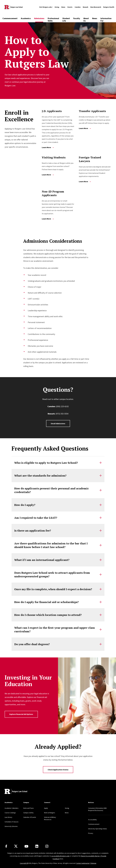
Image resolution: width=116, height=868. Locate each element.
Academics (26, 18)
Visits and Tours (28, 808)
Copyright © (24, 863)
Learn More (48, 147)
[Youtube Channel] (26, 846)
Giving (57, 7)
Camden (78, 7)
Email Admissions (58, 423)
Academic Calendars (12, 808)
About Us (86, 20)
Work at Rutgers (50, 813)
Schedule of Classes (12, 822)
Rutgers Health (109, 7)
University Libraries (11, 826)
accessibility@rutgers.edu (60, 856)
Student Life (66, 20)
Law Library (8, 817)
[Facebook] (6, 846)
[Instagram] (47, 846)
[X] (16, 846)
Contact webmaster (83, 863)
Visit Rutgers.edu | (46, 7)
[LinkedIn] (37, 846)
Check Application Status (58, 770)
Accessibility (92, 820)
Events (70, 7)
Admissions (39, 18)
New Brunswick (96, 7)
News (63, 7)
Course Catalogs (10, 813)
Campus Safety (28, 813)
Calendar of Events (30, 817)
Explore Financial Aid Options (21, 714)
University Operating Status (98, 829)
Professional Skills (53, 20)
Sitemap (93, 863)
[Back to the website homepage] (14, 7)
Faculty (77, 18)
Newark (85, 7)
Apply (46, 808)
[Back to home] (16, 792)
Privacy (91, 833)
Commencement (10, 18)
